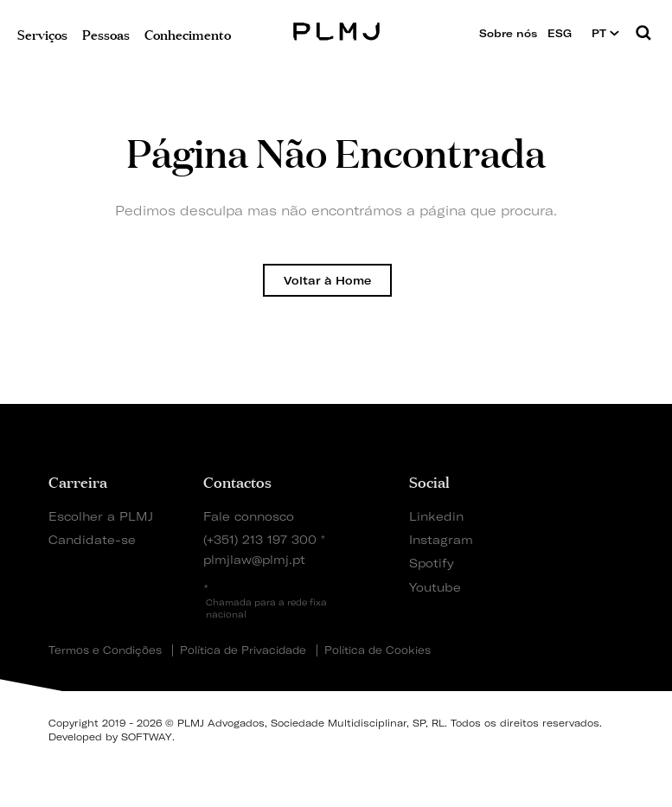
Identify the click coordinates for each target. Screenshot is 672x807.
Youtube (435, 587)
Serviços (42, 33)
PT (605, 33)
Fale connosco (249, 516)
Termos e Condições (105, 650)
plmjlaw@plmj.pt (254, 559)
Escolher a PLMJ (101, 516)
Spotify (432, 563)
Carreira (78, 481)
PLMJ (336, 29)
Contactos (237, 481)
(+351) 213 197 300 (260, 539)
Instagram (439, 539)
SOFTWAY (147, 737)
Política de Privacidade (243, 650)
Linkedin (436, 516)
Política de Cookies (378, 650)
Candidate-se (92, 539)
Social (429, 481)
